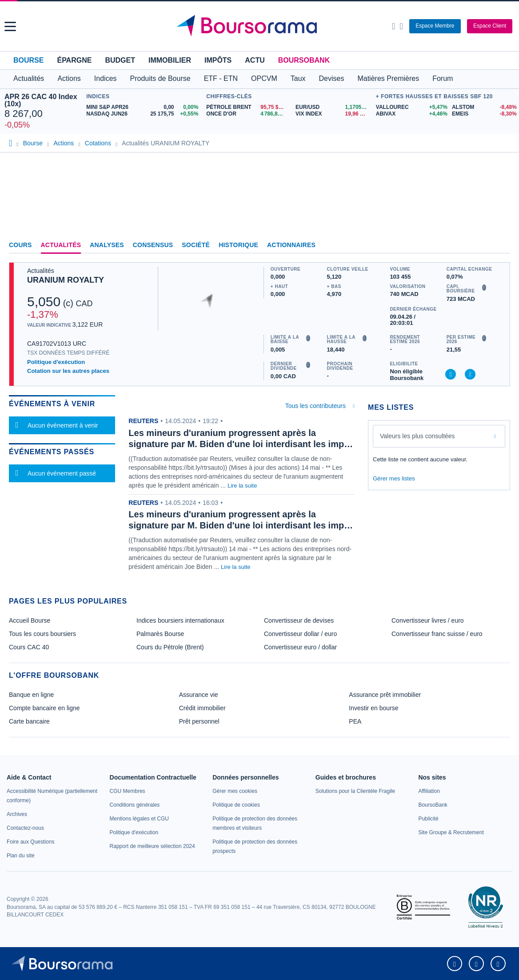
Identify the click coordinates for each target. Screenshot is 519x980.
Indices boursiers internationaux (180, 620)
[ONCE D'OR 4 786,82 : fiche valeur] (248, 114)
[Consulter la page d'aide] (401, 26)
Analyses (107, 245)
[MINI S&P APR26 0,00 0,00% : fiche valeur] (144, 107)
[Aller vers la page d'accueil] (261, 26)
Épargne (74, 60)
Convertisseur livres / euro (428, 620)
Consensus (153, 245)
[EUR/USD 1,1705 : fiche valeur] (333, 107)
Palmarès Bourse (160, 634)
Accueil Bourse (30, 620)
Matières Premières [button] (388, 78)
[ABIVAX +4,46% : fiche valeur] (411, 114)
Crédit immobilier (202, 708)
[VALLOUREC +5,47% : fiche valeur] (411, 107)
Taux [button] (298, 78)
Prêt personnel (199, 721)
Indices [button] (106, 78)
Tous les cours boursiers (42, 634)
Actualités (61, 245)
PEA (355, 721)
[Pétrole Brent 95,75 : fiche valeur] (248, 107)
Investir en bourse (373, 708)
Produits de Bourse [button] (160, 78)
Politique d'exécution (56, 362)
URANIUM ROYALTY (66, 280)
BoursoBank (304, 60)
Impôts (218, 60)
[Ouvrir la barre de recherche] (393, 26)
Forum (443, 78)
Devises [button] (332, 78)
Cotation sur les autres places (68, 371)
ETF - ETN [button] (221, 78)
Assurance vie (199, 695)
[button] (10, 26)
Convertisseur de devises (299, 620)
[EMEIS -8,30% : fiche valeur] (483, 114)
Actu (255, 60)
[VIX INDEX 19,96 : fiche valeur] (333, 114)
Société (196, 245)
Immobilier (170, 60)
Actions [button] (69, 78)
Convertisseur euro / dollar (300, 647)
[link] (17, 814)
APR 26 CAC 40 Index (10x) (41, 100)
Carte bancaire (29, 721)
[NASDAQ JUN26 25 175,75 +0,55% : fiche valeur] (144, 114)
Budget (120, 60)
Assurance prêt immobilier (385, 695)
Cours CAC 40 (29, 647)
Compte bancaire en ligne (44, 708)
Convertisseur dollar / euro (300, 634)
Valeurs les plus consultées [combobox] (417, 436)
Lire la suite (242, 486)
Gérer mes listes (394, 478)
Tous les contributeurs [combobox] (315, 406)
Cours (20, 245)
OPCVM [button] (264, 78)
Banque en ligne (31, 695)
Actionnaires (291, 245)
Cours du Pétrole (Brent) (170, 647)
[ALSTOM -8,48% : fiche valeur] (483, 107)
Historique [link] (238, 245)
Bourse (28, 60)
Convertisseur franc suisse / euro (437, 634)
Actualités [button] (29, 78)
